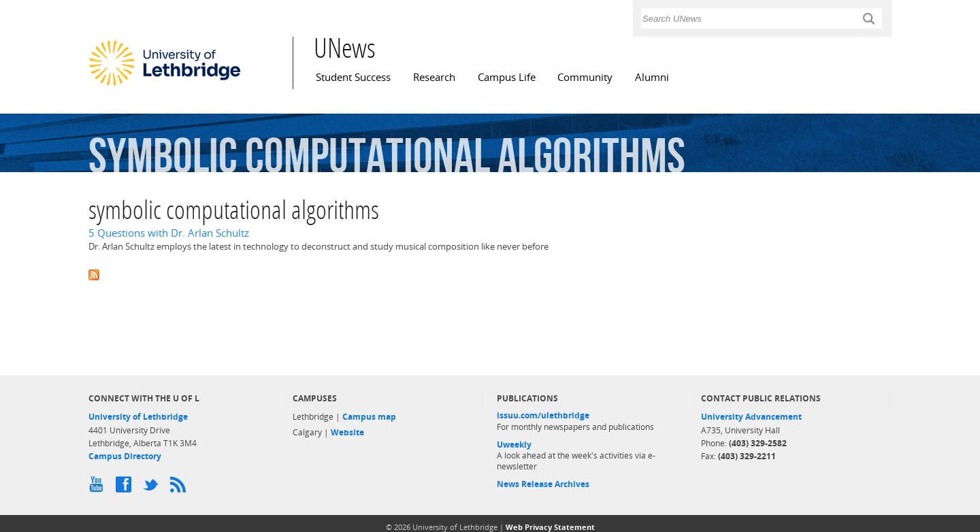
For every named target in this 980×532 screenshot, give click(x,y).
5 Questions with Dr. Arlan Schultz (169, 233)
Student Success (353, 77)
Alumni (652, 77)
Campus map (369, 417)
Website (347, 432)
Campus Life (507, 77)
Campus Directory (125, 456)
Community (585, 77)
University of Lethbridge (138, 417)
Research (434, 77)
